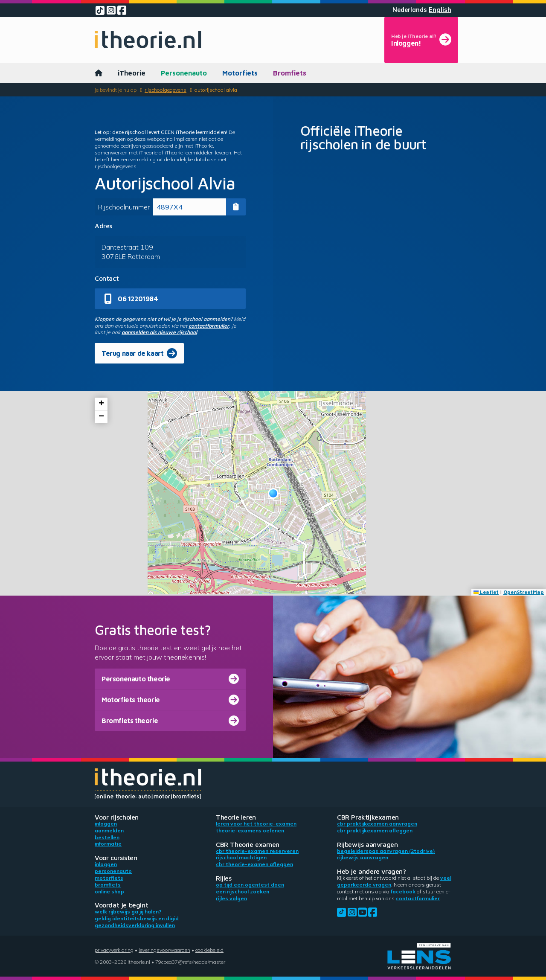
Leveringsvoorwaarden (164, 950)
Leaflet (486, 592)
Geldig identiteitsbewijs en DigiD (137, 918)
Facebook (403, 891)
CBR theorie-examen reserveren (257, 851)
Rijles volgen (231, 898)
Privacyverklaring (114, 950)
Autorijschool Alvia (216, 90)
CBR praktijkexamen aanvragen (377, 824)
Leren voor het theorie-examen (256, 824)
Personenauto (184, 73)
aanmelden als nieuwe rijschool (159, 332)
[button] (273, 493)
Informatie (108, 844)
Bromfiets (290, 73)
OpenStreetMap (524, 592)
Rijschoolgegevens (166, 90)
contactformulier (209, 326)
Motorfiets (240, 73)
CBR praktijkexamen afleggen (375, 830)
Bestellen (107, 837)
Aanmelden (109, 830)
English (440, 10)
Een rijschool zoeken (243, 891)
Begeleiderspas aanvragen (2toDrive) (386, 851)
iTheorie (132, 73)
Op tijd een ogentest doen (250, 885)
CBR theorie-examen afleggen (254, 864)
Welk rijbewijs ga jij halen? (128, 912)
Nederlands (410, 10)
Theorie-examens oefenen (250, 830)
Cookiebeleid (209, 950)
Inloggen (106, 824)
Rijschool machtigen (241, 857)
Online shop (109, 891)
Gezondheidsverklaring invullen (135, 925)
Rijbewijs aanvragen (363, 857)
